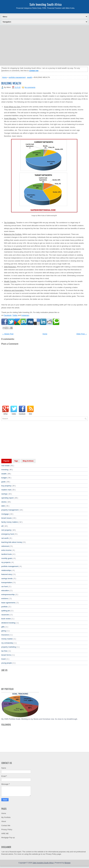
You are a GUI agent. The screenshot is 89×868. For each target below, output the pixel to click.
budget (4, 478)
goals (4, 482)
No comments (30, 87)
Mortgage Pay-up (8, 838)
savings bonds (7, 578)
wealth (30, 77)
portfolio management (17, 77)
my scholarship (7, 643)
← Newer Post (8, 334)
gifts (3, 627)
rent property (7, 530)
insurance (5, 635)
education (5, 590)
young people (7, 663)
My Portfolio (6, 817)
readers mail (6, 490)
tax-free (5, 651)
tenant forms (6, 655)
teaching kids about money (12, 542)
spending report (8, 498)
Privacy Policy (7, 829)
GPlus (5, 414)
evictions (5, 598)
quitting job (6, 611)
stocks (4, 502)
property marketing (9, 647)
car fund (5, 586)
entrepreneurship (8, 594)
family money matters (10, 522)
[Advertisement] (45, 45)
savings (5, 494)
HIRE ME (5, 834)
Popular (7, 461)
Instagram (25, 315)
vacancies (5, 615)
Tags (16, 461)
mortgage (5, 514)
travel (4, 659)
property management (10, 510)
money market (7, 639)
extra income (7, 550)
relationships (7, 570)
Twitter (15, 315)
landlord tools (7, 554)
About (4, 821)
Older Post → (82, 334)
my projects (6, 562)
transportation (7, 582)
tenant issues (7, 518)
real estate (6, 466)
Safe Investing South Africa (46, 4)
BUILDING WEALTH (11, 83)
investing (5, 470)
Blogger (68, 863)
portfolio (5, 607)
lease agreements (9, 603)
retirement (5, 546)
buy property (6, 486)
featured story (7, 574)
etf (3, 526)
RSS (30, 414)
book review (6, 619)
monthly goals (7, 558)
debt (3, 506)
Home (4, 77)
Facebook (8, 315)
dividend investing (9, 623)
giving (4, 631)
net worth (5, 538)
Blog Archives (28, 461)
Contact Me (6, 825)
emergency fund (8, 534)
